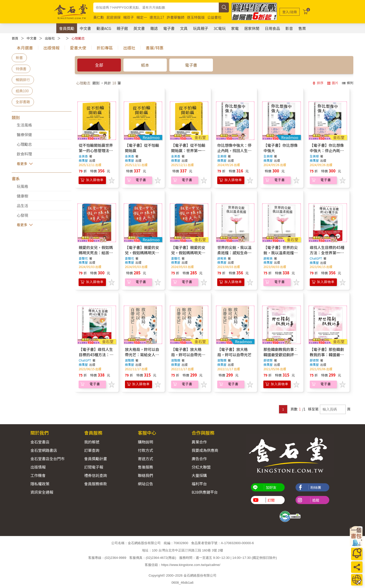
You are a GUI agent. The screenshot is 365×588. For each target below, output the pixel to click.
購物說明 (145, 442)
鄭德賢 (268, 360)
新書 (19, 58)
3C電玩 (220, 28)
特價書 (21, 69)
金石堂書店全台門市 (48, 459)
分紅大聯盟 (201, 467)
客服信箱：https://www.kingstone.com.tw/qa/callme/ (182, 565)
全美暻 (222, 156)
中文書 (85, 28)
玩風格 (22, 186)
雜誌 (154, 28)
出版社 (50, 38)
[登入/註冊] (290, 12)
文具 (184, 28)
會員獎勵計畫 (96, 459)
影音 (289, 28)
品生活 (22, 206)
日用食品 (272, 28)
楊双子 (129, 17)
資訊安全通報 (42, 492)
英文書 (139, 28)
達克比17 (157, 17)
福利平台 (199, 484)
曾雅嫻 (130, 360)
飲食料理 (24, 154)
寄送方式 (145, 459)
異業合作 (199, 442)
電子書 (169, 28)
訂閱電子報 (94, 467)
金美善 (83, 156)
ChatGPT (316, 258)
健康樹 (22, 196)
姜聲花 (83, 258)
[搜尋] (224, 7)
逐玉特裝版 (196, 17)
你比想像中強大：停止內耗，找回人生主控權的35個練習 (234, 150)
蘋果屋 (84, 160)
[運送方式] (357, 580)
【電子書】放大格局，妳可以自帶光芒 (234, 352)
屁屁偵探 (114, 17)
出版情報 (38, 467)
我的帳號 (92, 442)
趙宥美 (222, 258)
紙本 (145, 65)
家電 (235, 28)
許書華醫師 (176, 17)
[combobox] (156, 7)
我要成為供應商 (205, 450)
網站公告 (145, 484)
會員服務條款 (96, 484)
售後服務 (145, 467)
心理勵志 (78, 38)
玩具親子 (200, 28)
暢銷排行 (23, 80)
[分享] (357, 567)
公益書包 (214, 17)
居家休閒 (252, 28)
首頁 (15, 38)
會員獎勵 (67, 28)
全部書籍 (23, 102)
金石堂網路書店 (44, 450)
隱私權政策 (40, 484)
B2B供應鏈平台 (205, 492)
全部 (99, 65)
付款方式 (145, 450)
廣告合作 (199, 459)
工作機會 (38, 475)
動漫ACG (104, 28)
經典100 (22, 91)
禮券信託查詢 (96, 475)
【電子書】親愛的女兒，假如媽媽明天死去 (142, 253)
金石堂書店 (40, 442)
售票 (302, 28)
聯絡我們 (145, 475)
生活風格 (24, 125)
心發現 (22, 215)
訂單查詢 (92, 450)
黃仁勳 (99, 17)
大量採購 (199, 475)
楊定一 (142, 17)
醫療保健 (24, 135)
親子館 (122, 28)
